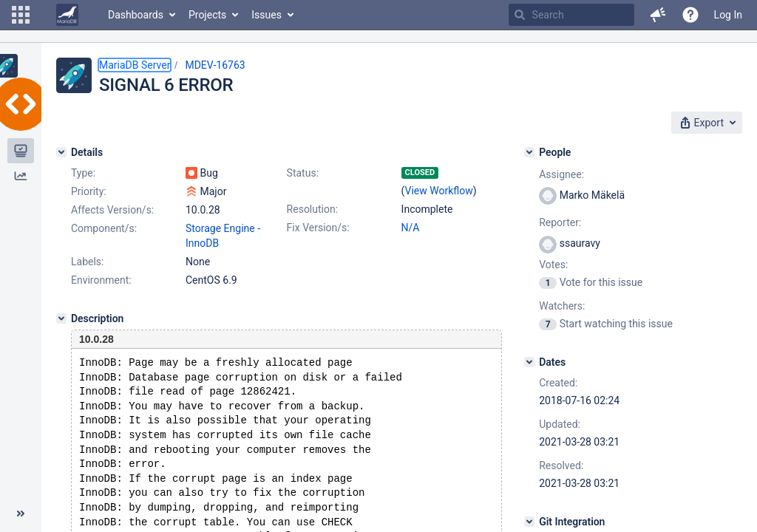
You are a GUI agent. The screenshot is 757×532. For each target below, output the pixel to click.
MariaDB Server (135, 65)
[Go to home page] (67, 15)
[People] (529, 152)
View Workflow (439, 191)
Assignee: (561, 174)
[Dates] (529, 362)
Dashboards (136, 15)
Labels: (87, 262)
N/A (411, 228)
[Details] (61, 152)
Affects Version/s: (112, 210)
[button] (21, 15)
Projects (207, 15)
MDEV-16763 (215, 65)
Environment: (101, 280)
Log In (728, 15)
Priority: (89, 191)
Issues (267, 15)
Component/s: (104, 228)
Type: (83, 173)
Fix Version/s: (318, 228)
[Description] (61, 318)
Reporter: (560, 222)
